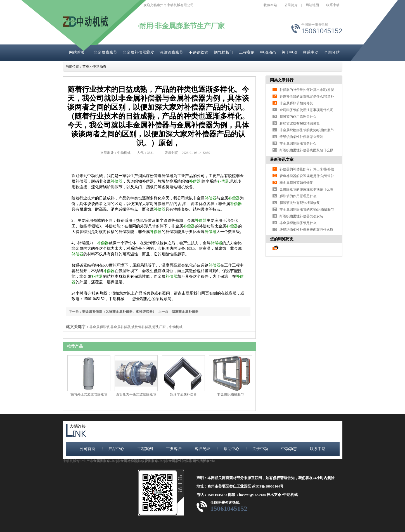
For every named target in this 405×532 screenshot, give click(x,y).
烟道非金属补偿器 (185, 312)
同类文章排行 (282, 80)
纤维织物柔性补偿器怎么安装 (301, 137)
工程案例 (247, 52)
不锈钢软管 (198, 52)
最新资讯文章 (282, 160)
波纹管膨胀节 (171, 52)
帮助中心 (231, 449)
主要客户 (174, 449)
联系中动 (333, 5)
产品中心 (116, 449)
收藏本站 (270, 5)
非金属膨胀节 (105, 52)
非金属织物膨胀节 (231, 394)
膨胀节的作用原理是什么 (298, 117)
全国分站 (332, 52)
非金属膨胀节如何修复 (296, 103)
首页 (86, 67)
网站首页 (77, 52)
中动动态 (268, 52)
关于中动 (289, 52)
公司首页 (87, 449)
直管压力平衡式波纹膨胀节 (136, 394)
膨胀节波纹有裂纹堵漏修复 (300, 123)
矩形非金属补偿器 (183, 394)
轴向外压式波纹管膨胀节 (89, 394)
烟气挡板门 (224, 52)
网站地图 (312, 5)
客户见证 (203, 449)
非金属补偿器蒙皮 (138, 52)
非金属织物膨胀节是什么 (298, 143)
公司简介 (291, 5)
